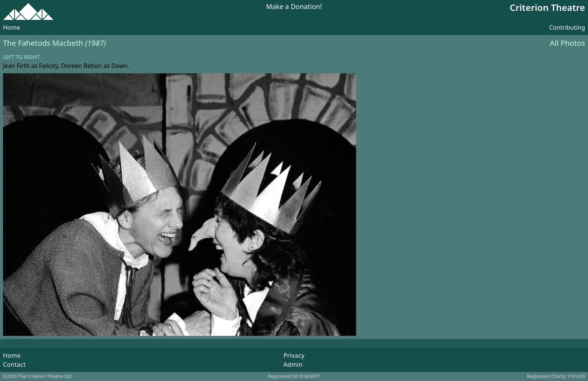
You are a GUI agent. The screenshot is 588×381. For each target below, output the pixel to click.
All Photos (567, 43)
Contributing (567, 27)
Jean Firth (16, 66)
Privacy (294, 355)
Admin (293, 364)
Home (12, 27)
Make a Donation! (294, 7)
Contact (14, 364)
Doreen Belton (82, 66)
